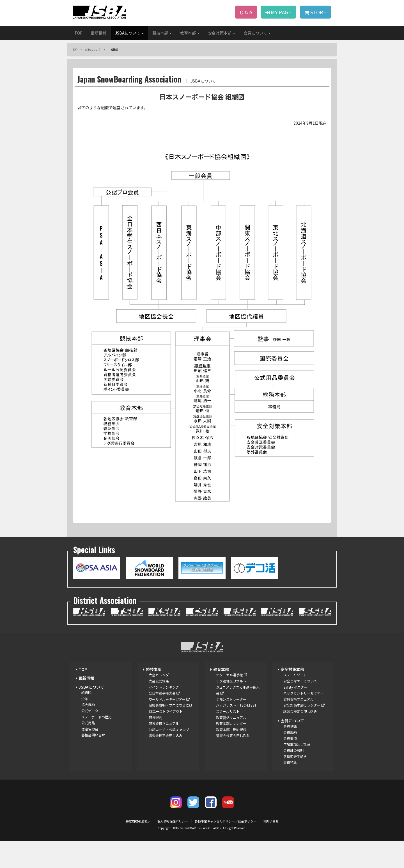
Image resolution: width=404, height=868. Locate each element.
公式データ (90, 711)
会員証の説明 (293, 750)
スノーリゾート (295, 675)
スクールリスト (228, 711)
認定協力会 (90, 729)
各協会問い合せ (93, 735)
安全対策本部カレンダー (304, 705)
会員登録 (290, 726)
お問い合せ (271, 821)
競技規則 (155, 717)
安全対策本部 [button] (221, 33)
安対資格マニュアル (299, 699)
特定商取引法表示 (138, 821)
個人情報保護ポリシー (173, 821)
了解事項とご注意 (297, 744)
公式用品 (88, 723)
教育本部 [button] (190, 33)
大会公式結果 (159, 681)
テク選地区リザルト (231, 681)
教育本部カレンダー (231, 723)
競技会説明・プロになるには (171, 705)
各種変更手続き (295, 756)
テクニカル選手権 (232, 675)
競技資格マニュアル (164, 723)
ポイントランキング (164, 687)
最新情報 (99, 33)
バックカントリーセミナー (304, 693)
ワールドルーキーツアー (169, 699)
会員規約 (290, 732)
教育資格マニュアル (231, 717)
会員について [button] (257, 33)
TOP (78, 33)
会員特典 (290, 762)
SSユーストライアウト (166, 711)
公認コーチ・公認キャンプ (169, 729)
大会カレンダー (160, 675)
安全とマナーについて (300, 681)
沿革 (85, 699)
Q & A (246, 12)
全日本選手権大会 (164, 693)
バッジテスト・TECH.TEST (236, 705)
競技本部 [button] (162, 33)
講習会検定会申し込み (166, 735)
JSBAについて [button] (129, 33)
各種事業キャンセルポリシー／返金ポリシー (226, 821)
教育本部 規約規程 (231, 729)
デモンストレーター (231, 699)
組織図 (86, 692)
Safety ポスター (295, 687)
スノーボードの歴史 (97, 717)
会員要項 (290, 738)
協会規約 (88, 704)
